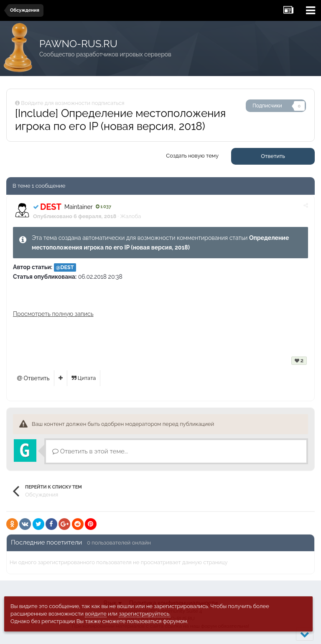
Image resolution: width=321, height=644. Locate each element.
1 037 (103, 207)
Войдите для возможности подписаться (73, 103)
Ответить (273, 156)
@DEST (65, 267)
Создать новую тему (192, 156)
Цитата (84, 378)
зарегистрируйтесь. (144, 614)
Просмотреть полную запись (53, 314)
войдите (96, 614)
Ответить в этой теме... (90, 451)
